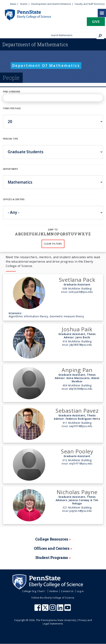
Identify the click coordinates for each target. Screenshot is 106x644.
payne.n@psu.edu (81, 511)
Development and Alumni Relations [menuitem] (51, 4)
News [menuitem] (13, 4)
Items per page (12, 108)
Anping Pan (77, 370)
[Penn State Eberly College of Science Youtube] (68, 609)
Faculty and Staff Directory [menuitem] (90, 4)
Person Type (11, 139)
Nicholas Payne (77, 492)
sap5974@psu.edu (81, 426)
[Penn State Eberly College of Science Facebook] (38, 609)
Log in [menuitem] (80, 591)
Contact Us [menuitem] (67, 591)
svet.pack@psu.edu (81, 292)
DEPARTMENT (11, 169)
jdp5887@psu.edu (81, 345)
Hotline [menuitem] (54, 591)
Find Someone (12, 92)
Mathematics (35, 44)
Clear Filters (53, 244)
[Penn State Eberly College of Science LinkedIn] (60, 609)
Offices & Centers (14, 199)
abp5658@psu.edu (81, 389)
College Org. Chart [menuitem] (34, 591)
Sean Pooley (77, 451)
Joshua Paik (77, 329)
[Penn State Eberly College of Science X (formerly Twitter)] (46, 609)
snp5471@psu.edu (81, 463)
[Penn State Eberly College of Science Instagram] (53, 609)
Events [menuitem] (24, 4)
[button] (96, 23)
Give (96, 21)
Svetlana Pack (77, 280)
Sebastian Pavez (77, 411)
